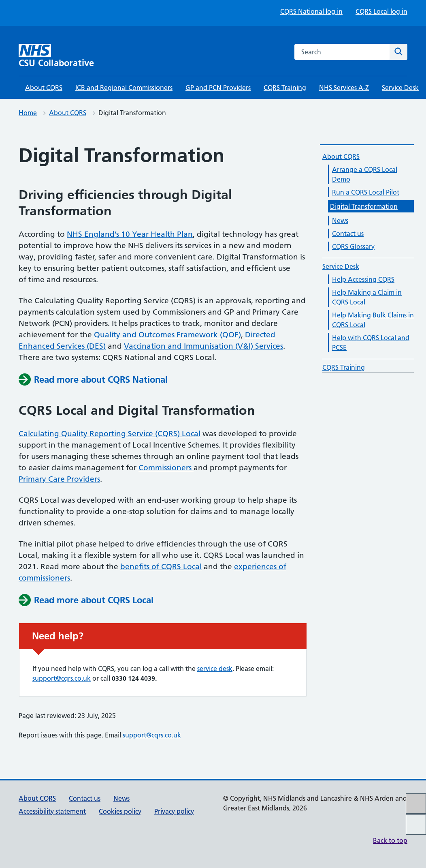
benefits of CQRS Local (161, 567)
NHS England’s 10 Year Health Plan (130, 234)
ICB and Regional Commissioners (124, 88)
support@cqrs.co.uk (62, 678)
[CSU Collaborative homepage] (65, 56)
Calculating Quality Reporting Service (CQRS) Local (110, 434)
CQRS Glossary (353, 246)
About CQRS (44, 88)
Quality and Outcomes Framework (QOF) (167, 335)
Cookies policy (120, 811)
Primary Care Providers (59, 479)
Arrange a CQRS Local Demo (365, 174)
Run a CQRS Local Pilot (366, 192)
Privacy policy (174, 811)
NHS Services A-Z (344, 88)
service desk (215, 669)
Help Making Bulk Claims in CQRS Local (373, 320)
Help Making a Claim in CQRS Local (367, 297)
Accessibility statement (52, 811)
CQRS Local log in (381, 11)
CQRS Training (285, 88)
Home (28, 113)
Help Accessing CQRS (363, 279)
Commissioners (166, 468)
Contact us (348, 234)
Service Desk (400, 88)
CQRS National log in (311, 11)
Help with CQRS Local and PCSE (371, 343)
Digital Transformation (364, 206)
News (340, 221)
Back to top (390, 840)
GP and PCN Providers (218, 88)
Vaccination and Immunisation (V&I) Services (203, 346)
